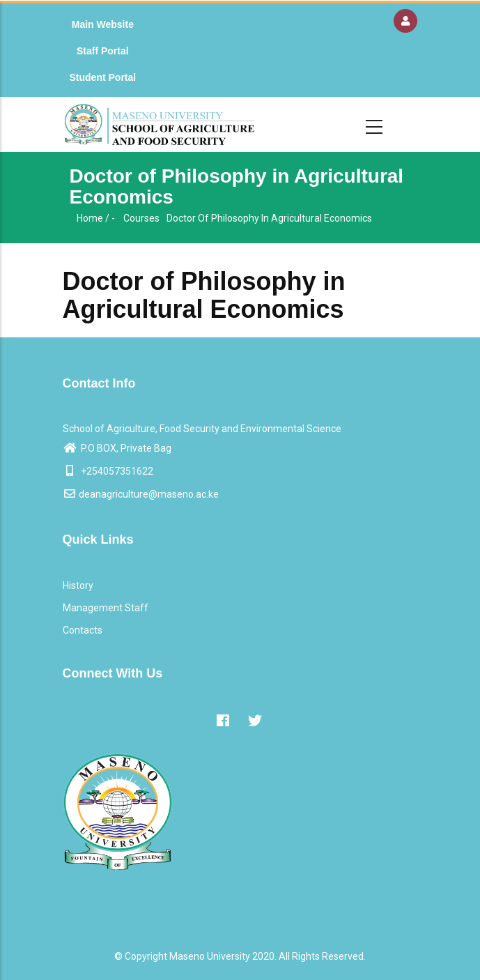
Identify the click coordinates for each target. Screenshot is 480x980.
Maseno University (210, 956)
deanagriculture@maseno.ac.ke (141, 494)
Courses (141, 218)
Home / (93, 218)
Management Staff (106, 608)
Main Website (103, 24)
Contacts (83, 630)
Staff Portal (103, 51)
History (78, 585)
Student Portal (103, 77)
